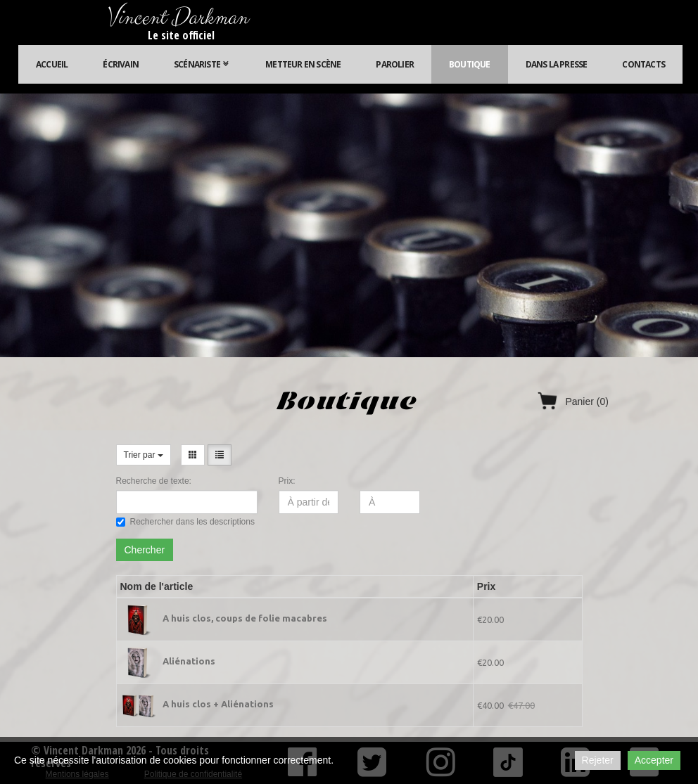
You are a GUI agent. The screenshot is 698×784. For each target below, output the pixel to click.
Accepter (654, 760)
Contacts (643, 64)
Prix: (287, 481)
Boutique (470, 64)
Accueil (52, 64)
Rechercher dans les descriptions (185, 522)
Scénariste (202, 64)
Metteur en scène (303, 64)
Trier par (144, 455)
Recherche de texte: (154, 481)
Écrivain (121, 64)
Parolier (395, 64)
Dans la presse (557, 64)
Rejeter (598, 760)
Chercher (145, 550)
